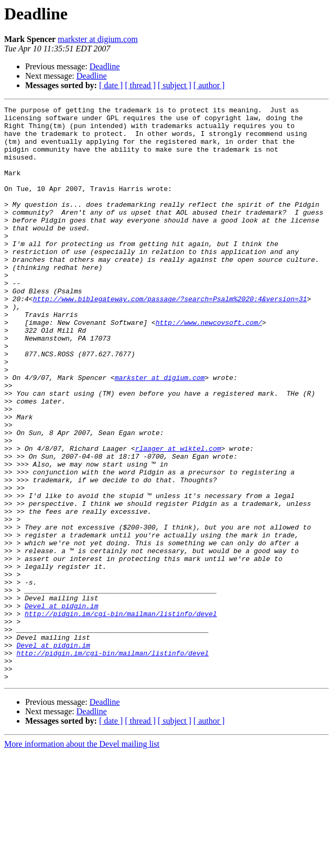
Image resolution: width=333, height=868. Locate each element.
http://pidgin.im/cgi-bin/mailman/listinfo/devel (121, 716)
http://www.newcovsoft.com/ (209, 366)
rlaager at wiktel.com (178, 517)
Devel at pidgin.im (61, 706)
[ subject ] (175, 85)
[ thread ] (140, 85)
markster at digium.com (98, 39)
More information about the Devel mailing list (82, 859)
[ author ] (209, 85)
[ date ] (111, 85)
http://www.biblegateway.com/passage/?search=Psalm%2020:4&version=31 (170, 338)
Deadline (105, 66)
